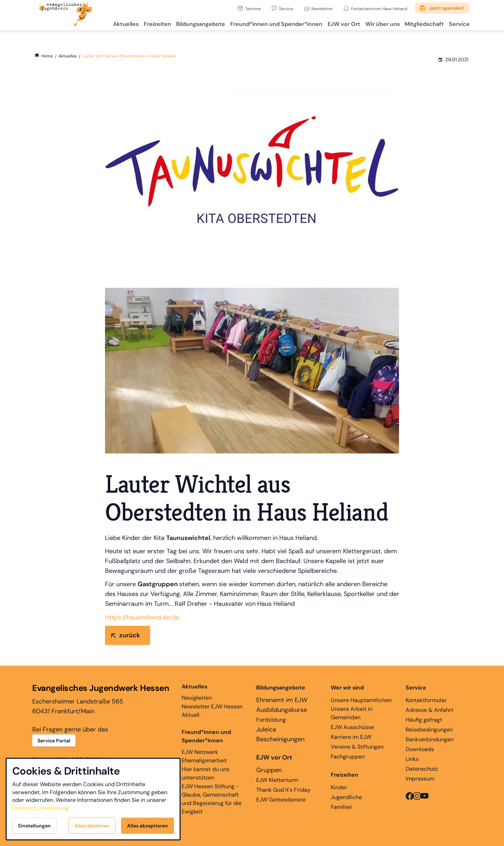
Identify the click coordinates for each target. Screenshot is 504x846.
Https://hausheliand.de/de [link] (142, 617)
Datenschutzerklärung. (41, 808)
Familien (341, 807)
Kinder (339, 787)
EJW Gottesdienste (281, 800)
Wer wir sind (347, 688)
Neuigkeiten (197, 692)
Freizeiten (136, 23)
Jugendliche (346, 797)
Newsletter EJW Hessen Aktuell (212, 711)
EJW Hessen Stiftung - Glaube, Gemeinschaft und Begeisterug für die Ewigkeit (212, 799)
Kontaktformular (426, 700)
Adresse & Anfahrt (429, 710)
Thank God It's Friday (283, 790)
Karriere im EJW (351, 737)
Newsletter (322, 9)
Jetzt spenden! (447, 8)
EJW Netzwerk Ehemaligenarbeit (204, 756)
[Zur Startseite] (66, 15)
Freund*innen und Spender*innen (206, 736)
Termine (253, 9)
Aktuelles (101, 23)
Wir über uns (374, 23)
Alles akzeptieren (148, 826)
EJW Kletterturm (277, 780)
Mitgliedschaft (419, 23)
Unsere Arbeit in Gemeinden (352, 713)
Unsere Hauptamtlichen (361, 700)
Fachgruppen (348, 757)
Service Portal (54, 741)
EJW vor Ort (332, 23)
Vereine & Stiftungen (357, 747)
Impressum (420, 779)
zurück (130, 635)
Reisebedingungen (429, 730)
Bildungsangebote (182, 23)
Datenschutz (422, 769)
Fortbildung (271, 720)
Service (286, 9)
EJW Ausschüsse (352, 727)
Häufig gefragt (424, 720)
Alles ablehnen (92, 826)
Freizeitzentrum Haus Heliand (379, 9)
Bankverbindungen (430, 739)
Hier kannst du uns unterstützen (205, 773)
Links (412, 759)
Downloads (420, 749)
